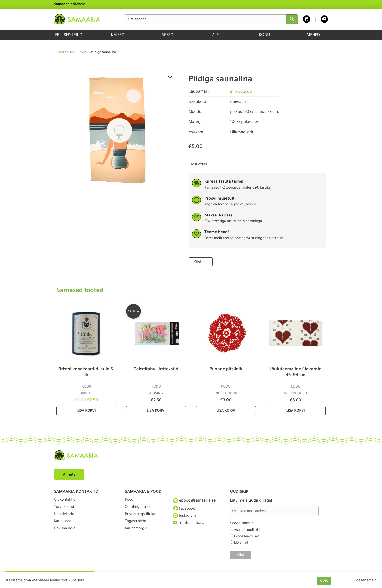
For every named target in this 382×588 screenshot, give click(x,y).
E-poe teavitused (247, 536)
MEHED (313, 35)
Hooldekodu (65, 518)
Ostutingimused (140, 509)
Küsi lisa (200, 262)
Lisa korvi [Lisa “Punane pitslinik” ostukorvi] (226, 410)
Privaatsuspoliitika (142, 518)
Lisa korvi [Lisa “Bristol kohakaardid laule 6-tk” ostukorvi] (86, 410)
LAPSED (167, 35)
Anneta (70, 474)
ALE (216, 35)
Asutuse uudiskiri (247, 529)
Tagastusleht (137, 527)
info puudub (242, 91)
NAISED (118, 35)
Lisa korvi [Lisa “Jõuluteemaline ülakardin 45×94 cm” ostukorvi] (295, 410)
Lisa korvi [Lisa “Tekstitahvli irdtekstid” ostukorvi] (156, 410)
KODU (264, 35)
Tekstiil (83, 52)
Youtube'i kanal (191, 527)
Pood (60, 52)
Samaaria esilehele (70, 4)
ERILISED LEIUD (69, 35)
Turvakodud (65, 509)
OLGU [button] (324, 581)
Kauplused (64, 527)
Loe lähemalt (365, 580)
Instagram (185, 518)
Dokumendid (66, 535)
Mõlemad (241, 542)
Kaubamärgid (137, 535)
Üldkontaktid (66, 500)
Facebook (185, 509)
